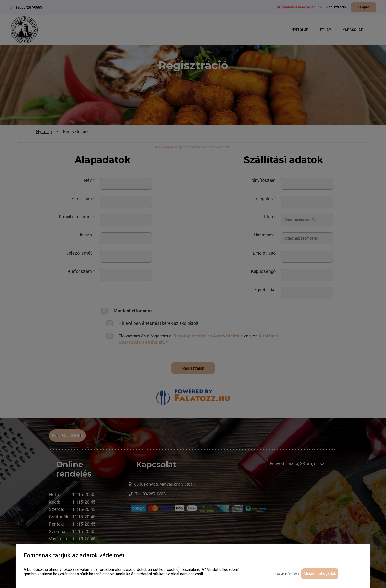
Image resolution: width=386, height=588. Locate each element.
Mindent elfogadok (320, 574)
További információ (287, 574)
